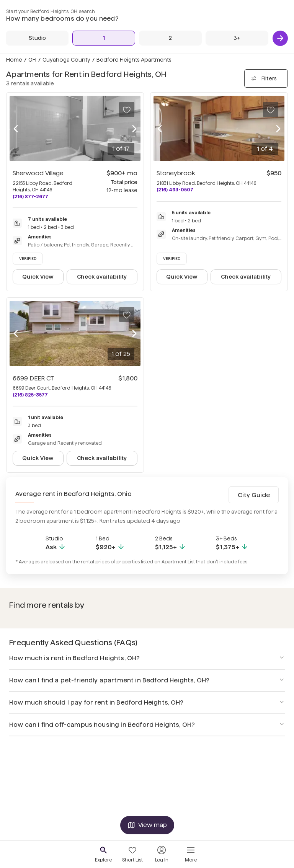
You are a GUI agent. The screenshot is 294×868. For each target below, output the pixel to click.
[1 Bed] (104, 38)
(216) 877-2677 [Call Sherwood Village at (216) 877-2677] (30, 197)
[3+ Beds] (237, 38)
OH (32, 60)
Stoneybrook (176, 173)
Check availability (102, 277)
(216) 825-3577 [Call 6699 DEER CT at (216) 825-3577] (30, 395)
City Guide (254, 495)
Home (14, 60)
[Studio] (37, 38)
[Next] (280, 38)
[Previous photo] (16, 129)
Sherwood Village (38, 173)
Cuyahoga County (66, 60)
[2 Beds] (170, 38)
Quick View (38, 277)
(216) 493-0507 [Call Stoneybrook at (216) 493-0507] (175, 190)
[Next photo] (134, 129)
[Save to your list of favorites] (127, 109)
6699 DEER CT (33, 378)
